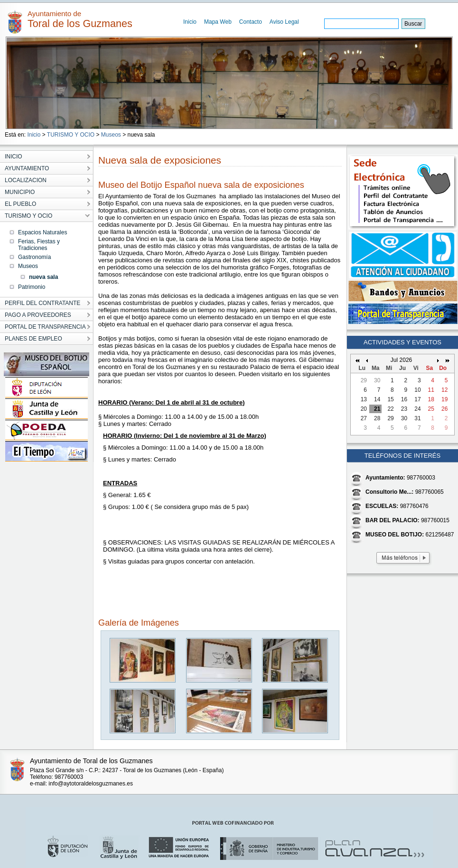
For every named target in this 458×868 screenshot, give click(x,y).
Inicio (190, 22)
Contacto (251, 22)
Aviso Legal (284, 22)
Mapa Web (218, 22)
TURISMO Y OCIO (71, 135)
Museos (111, 135)
